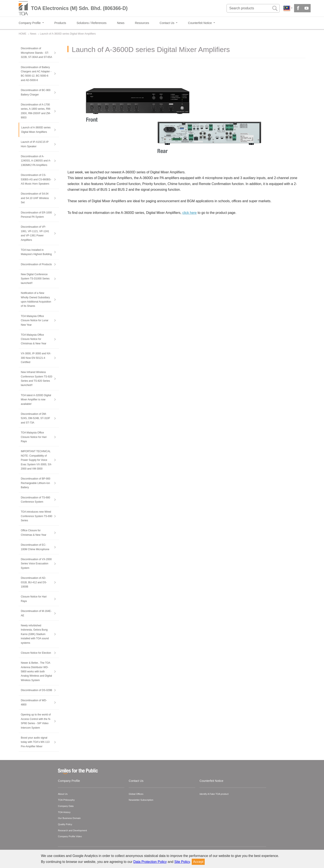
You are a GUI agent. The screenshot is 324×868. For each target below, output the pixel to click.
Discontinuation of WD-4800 (34, 703)
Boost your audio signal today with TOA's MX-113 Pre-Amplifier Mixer (35, 742)
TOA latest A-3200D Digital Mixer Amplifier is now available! (36, 400)
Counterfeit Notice (211, 781)
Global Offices (136, 794)
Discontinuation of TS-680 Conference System (35, 500)
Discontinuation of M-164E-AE (36, 613)
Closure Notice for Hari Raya (34, 599)
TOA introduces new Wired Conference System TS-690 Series (37, 516)
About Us (63, 794)
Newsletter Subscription (141, 800)
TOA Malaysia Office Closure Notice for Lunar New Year (35, 320)
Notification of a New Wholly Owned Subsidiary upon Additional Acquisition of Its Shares (36, 299)
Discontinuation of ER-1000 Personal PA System (36, 215)
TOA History (64, 812)
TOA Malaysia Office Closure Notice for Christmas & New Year (34, 339)
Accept (198, 862)
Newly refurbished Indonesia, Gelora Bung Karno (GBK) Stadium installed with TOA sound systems (35, 634)
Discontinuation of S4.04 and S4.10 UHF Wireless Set (35, 198)
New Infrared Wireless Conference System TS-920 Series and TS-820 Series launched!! (37, 379)
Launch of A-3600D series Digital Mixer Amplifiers (36, 130)
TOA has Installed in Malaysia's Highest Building (36, 252)
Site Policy (182, 862)
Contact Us (136, 781)
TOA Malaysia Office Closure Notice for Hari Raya (34, 437)
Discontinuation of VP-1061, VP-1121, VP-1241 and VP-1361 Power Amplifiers (35, 233)
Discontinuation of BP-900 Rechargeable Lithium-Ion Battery (36, 483)
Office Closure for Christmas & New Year (34, 533)
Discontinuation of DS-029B (36, 690)
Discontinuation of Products (36, 264)
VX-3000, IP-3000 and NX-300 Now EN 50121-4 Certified (36, 358)
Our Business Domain (69, 818)
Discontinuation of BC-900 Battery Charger (36, 92)
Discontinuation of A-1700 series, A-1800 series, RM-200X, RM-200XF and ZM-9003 (36, 111)
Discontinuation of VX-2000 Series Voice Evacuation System (36, 564)
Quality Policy (65, 824)
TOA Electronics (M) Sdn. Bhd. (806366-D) (79, 8)
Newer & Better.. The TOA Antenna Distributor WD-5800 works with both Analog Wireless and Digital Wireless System (36, 672)
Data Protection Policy (150, 862)
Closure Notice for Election (36, 653)
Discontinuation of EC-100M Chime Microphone (35, 547)
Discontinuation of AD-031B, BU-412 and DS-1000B (34, 582)
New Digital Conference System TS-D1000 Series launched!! (35, 279)
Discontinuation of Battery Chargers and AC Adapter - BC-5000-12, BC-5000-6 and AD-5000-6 (36, 74)
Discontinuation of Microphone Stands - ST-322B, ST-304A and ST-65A (36, 53)
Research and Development (72, 830)
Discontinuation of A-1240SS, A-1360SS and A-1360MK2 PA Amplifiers (36, 161)
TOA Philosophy (66, 800)
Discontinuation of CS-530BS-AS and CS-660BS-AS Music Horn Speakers (36, 179)
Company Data (66, 806)
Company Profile (69, 781)
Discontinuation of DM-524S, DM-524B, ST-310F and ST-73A (35, 418)
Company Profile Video (70, 836)
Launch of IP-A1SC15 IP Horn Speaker (35, 144)
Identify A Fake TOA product (214, 794)
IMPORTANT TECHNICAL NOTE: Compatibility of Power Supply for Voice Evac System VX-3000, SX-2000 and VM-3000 (36, 460)
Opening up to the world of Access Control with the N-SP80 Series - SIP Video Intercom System (36, 721)
